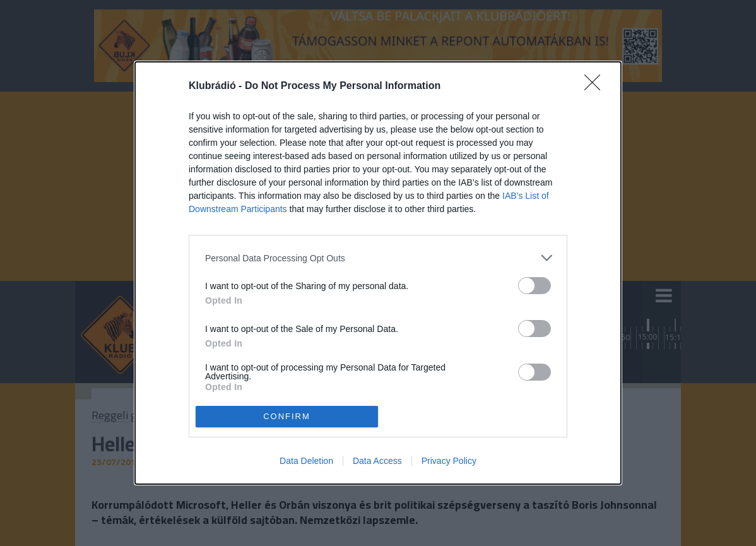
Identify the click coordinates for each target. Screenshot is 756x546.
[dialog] (378, 273)
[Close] (596, 86)
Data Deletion (306, 461)
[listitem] (378, 258)
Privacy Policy (449, 461)
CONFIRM (287, 416)
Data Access (377, 461)
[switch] (535, 286)
